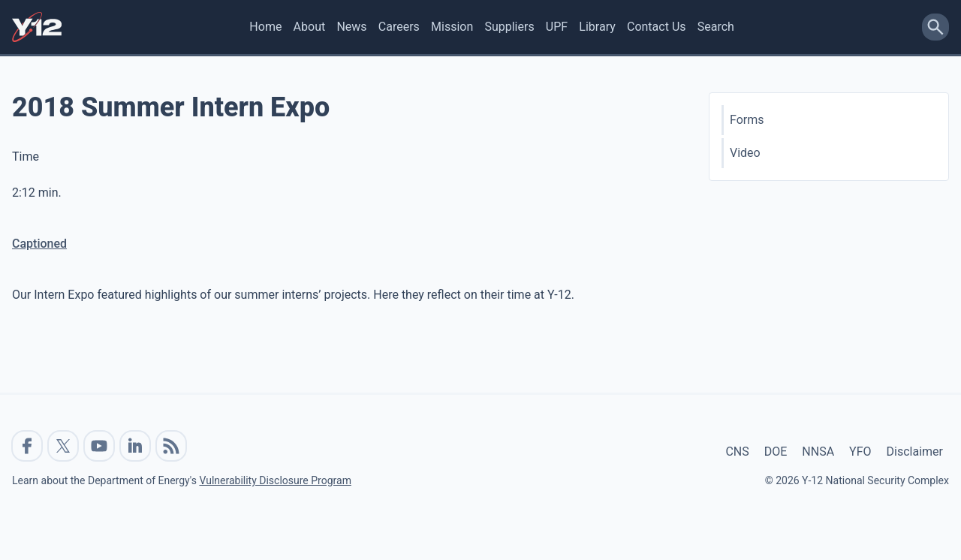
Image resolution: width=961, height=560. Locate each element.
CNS (737, 452)
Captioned (39, 244)
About (310, 27)
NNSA (818, 452)
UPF (557, 27)
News (351, 27)
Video (745, 153)
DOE (776, 452)
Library (597, 27)
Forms (747, 120)
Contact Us (657, 27)
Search (716, 27)
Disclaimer (915, 452)
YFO (860, 452)
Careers (399, 27)
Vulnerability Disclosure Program (275, 480)
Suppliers (509, 27)
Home (265, 27)
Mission (452, 27)
